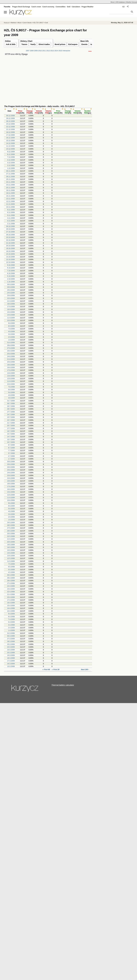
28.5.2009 (11, 525)
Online (8, 41)
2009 (36, 51)
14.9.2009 (11, 315)
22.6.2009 (11, 478)
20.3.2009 (11, 653)
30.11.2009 (11, 171)
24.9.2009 (11, 293)
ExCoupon (73, 44)
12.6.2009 (11, 495)
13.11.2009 (11, 199)
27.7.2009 (11, 412)
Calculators (76, 7)
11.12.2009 (11, 146)
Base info (85, 41)
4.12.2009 (11, 160)
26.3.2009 (11, 641)
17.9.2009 (11, 307)
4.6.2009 (11, 511)
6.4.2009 (11, 622)
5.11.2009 (11, 215)
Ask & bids (11, 44)
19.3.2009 (11, 655)
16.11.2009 (11, 196)
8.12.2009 (11, 154)
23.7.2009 (11, 417)
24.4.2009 (11, 586)
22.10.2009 (11, 240)
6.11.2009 (11, 212)
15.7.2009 (11, 434)
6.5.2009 (11, 567)
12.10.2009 (11, 262)
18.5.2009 (11, 547)
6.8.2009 (11, 390)
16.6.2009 (11, 489)
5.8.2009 (11, 392)
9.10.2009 (11, 265)
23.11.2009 (11, 185)
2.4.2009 (11, 628)
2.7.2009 (11, 456)
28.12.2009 (11, 121)
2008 (32, 51)
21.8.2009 (11, 359)
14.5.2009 (11, 553)
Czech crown (36, 7)
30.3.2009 (11, 636)
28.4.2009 (11, 581)
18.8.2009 (11, 367)
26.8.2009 (11, 351)
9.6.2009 (11, 503)
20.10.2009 (11, 246)
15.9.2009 (11, 312)
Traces (24, 44)
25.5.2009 (11, 534)
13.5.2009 (11, 556)
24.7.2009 (11, 414)
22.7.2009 (11, 420)
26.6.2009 (11, 467)
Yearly (33, 44)
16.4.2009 (11, 603)
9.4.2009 (11, 614)
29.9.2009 (11, 287)
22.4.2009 (11, 592)
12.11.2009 (11, 201)
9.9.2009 (11, 323)
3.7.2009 (11, 453)
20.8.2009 (11, 362)
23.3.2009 (11, 650)
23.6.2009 (11, 475)
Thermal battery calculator (63, 685)
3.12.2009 (11, 163)
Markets (14, 23)
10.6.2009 (11, 500)
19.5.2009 (11, 545)
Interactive (66, 51)
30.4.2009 (11, 575)
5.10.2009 (11, 276)
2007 (28, 51)
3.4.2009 (11, 625)
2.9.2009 (11, 337)
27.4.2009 (11, 583)
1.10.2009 (11, 282)
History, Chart (26, 41)
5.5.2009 (11, 570)
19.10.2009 (11, 248)
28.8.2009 (11, 345)
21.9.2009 (11, 301)
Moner (113, 2)
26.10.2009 (11, 235)
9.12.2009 (11, 152)
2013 (52, 51)
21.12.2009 (11, 129)
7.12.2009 (11, 157)
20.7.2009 (11, 426)
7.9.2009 (11, 329)
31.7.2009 (11, 401)
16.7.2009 (11, 431)
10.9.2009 (11, 320)
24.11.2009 (11, 182)
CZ (123, 7)
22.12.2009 (11, 127)
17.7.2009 (11, 428)
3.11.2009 (11, 221)
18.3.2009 (11, 658)
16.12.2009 (11, 138)
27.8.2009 (11, 348)
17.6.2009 (11, 486)
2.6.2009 (11, 517)
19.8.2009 (11, 365)
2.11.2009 (11, 224)
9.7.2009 (11, 445)
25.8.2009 (11, 354)
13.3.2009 (11, 666)
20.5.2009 (11, 542)
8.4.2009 (11, 617)
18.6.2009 (11, 484)
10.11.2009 (11, 207)
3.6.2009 (11, 514)
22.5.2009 (11, 536)
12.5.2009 (11, 558)
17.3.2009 (11, 661)
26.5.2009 (11, 531)
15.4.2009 (11, 606)
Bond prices (60, 44)
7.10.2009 (11, 271)
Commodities (61, 7)
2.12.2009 (11, 165)
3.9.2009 (11, 334)
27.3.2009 (11, 639)
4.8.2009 (11, 395)
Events (85, 44)
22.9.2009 (11, 298)
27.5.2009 (11, 528)
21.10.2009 (11, 243)
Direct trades (44, 44)
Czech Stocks (27, 23)
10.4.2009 (11, 611)
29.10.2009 (11, 229)
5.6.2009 (11, 509)
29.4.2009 (11, 578)
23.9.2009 (11, 295)
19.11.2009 (11, 190)
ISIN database (120, 2)
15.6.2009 (11, 492)
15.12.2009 (11, 141)
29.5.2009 (11, 522)
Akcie (19, 23)
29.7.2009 (11, 406)
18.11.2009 (11, 193)
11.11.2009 (11, 204)
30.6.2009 (11, 462)
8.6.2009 (11, 506)
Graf (46, 23)
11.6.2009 (11, 498)
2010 (40, 51)
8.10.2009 (11, 268)
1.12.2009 (11, 168)
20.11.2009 (11, 188)
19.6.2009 (11, 481)
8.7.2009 (11, 448)
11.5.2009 (11, 561)
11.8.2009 (11, 381)
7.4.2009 (11, 619)
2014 (56, 51)
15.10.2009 (11, 254)
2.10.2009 (11, 279)
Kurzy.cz (7, 23)
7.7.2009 (11, 450)
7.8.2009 (11, 387)
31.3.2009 (11, 633)
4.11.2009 (11, 218)
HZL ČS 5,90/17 (38, 23)
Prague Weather (87, 7)
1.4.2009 (11, 630)
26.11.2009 (11, 177)
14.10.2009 (11, 257)
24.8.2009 (11, 356)
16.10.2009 (11, 251)
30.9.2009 (11, 284)
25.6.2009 (11, 470)
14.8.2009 (11, 373)
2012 (48, 51)
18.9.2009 (11, 304)
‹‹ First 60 (46, 669)
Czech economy (48, 7)
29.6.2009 (11, 464)
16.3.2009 (11, 664)
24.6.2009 (11, 473)
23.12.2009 (11, 124)
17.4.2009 (11, 600)
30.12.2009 (11, 116)
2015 (60, 51)
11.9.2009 (11, 318)
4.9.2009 (11, 331)
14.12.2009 (11, 143)
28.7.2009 (11, 409)
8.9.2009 (11, 326)
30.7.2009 (11, 403)
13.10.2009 (11, 259)
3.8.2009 (11, 398)
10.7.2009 (11, 442)
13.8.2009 (11, 376)
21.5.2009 (11, 539)
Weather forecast (132, 2)
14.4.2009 (11, 608)
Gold (69, 7)
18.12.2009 (11, 132)
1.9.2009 (11, 340)
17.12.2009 (11, 135)
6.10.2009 (11, 273)
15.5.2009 (11, 550)
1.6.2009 (11, 520)
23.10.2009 (11, 237)
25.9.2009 (11, 290)
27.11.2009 (11, 174)
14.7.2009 (11, 437)
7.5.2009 (11, 564)
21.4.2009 (11, 594)
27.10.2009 (11, 232)
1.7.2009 (11, 459)
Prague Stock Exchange (21, 7)
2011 (44, 51)
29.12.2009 (11, 118)
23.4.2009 (11, 589)
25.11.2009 (11, 179)
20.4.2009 (11, 597)
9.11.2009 (11, 210)
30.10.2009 (11, 226)
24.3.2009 (11, 647)
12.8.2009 (11, 378)
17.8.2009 (11, 370)
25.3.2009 (11, 644)
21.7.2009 (11, 423)
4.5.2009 (11, 572)
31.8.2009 (11, 342)
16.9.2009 (11, 309)
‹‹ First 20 (56, 669)
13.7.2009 (11, 439)
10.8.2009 (11, 384)
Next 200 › (85, 669)
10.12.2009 (11, 149)
